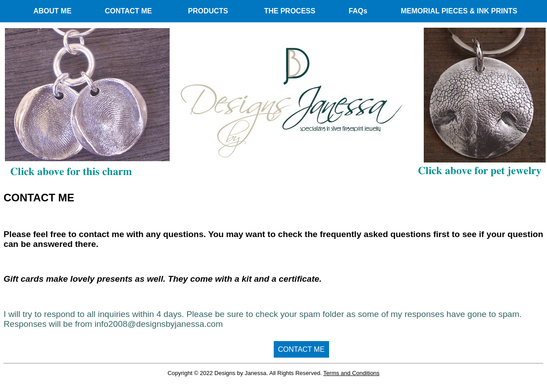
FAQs (358, 11)
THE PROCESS (290, 11)
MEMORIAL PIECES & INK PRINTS (459, 11)
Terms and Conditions (351, 373)
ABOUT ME (52, 11)
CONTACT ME (128, 11)
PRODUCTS (208, 11)
